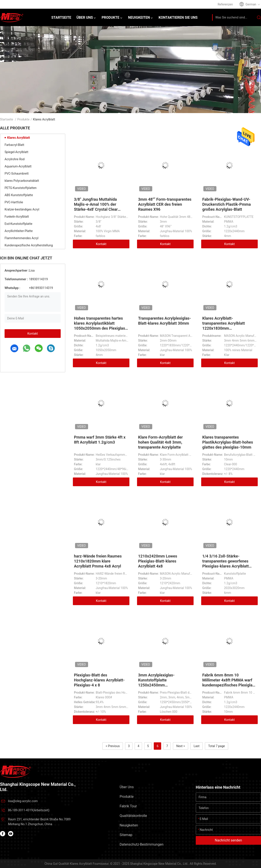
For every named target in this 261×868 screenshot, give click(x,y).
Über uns (127, 787)
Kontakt (33, 334)
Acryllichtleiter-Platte (19, 231)
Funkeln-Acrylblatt (17, 217)
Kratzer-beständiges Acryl (22, 209)
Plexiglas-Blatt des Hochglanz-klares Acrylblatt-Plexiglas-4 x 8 (99, 680)
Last (197, 746)
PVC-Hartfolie (14, 202)
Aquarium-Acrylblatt (18, 166)
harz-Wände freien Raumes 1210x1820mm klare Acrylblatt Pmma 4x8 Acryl (98, 561)
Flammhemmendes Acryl (22, 238)
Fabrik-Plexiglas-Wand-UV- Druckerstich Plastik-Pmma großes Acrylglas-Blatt (227, 204)
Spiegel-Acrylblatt (16, 152)
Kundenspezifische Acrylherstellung (29, 245)
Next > (181, 746)
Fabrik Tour (128, 806)
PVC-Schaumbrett (17, 174)
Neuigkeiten (129, 825)
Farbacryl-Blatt (14, 145)
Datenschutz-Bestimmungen (141, 844)
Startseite (7, 119)
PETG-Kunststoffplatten (21, 188)
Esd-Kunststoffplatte (18, 224)
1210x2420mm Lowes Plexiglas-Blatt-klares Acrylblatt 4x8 (158, 561)
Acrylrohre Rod (15, 159)
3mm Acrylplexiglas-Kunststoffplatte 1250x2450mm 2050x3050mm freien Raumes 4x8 (165, 685)
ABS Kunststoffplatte (19, 195)
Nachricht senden (228, 840)
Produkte (23, 119)
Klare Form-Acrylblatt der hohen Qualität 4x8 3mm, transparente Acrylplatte (160, 442)
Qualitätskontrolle (133, 816)
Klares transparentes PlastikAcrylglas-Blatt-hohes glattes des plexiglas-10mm (228, 442)
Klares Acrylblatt (19, 138)
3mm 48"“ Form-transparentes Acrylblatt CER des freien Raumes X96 (165, 204)
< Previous (113, 746)
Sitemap (126, 835)
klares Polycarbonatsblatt (22, 181)
